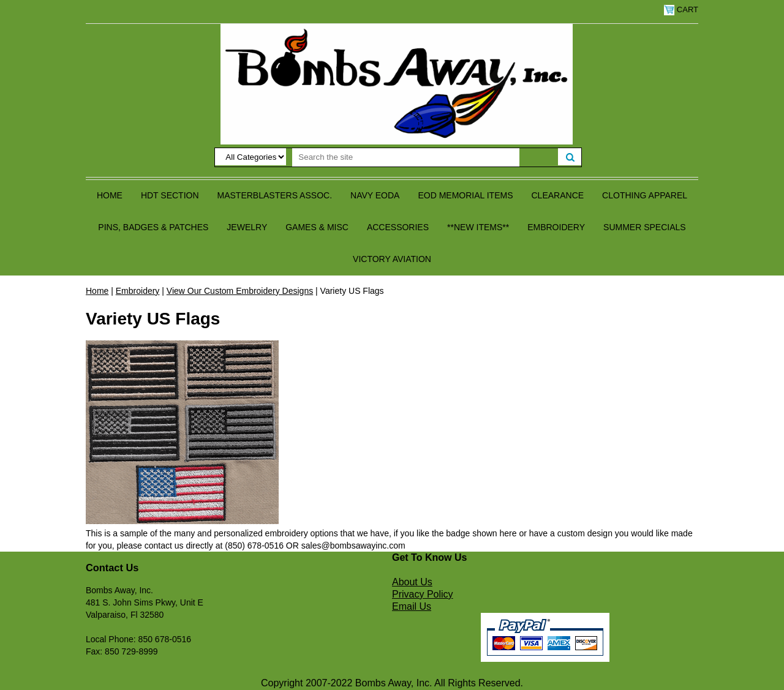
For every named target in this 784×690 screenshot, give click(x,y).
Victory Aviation (392, 259)
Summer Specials (645, 227)
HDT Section (170, 195)
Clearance (558, 195)
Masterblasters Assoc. (275, 195)
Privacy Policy (423, 594)
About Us (412, 582)
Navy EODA (375, 195)
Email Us (412, 606)
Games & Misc (317, 227)
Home (110, 195)
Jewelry (247, 227)
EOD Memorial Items (465, 195)
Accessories (398, 227)
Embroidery (556, 227)
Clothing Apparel (645, 195)
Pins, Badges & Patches (153, 227)
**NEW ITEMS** (478, 227)
